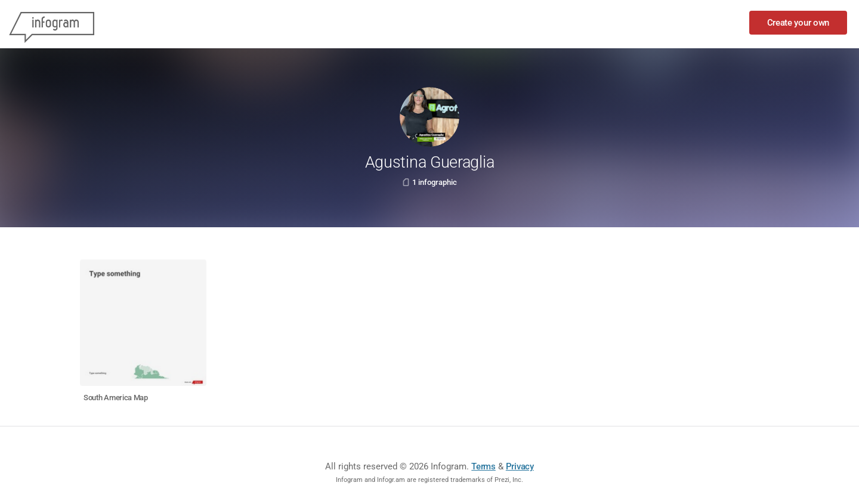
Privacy (520, 466)
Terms (483, 466)
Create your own (798, 23)
